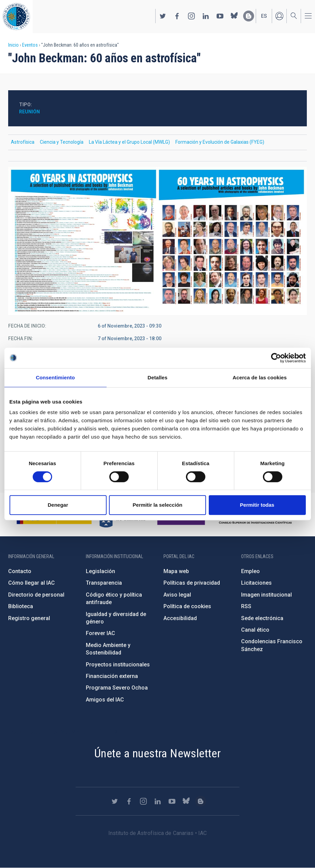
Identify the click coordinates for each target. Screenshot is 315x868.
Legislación (100, 571)
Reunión (29, 112)
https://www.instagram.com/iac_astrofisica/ (191, 16)
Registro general (29, 618)
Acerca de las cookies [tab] (260, 377)
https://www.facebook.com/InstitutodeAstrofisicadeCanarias (177, 16)
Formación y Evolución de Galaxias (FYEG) (220, 142)
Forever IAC (100, 633)
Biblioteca (21, 606)
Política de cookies (187, 606)
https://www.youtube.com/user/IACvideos (220, 16)
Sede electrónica (262, 618)
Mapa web (176, 571)
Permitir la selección (158, 505)
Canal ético (255, 630)
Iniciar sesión (279, 16)
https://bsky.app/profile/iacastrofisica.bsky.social (234, 16)
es (264, 16)
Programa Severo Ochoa (117, 688)
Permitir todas (257, 505)
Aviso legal (177, 595)
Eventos (30, 45)
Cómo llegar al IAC (31, 583)
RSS (246, 606)
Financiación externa (112, 676)
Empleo (250, 571)
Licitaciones (256, 583)
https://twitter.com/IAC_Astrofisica (163, 16)
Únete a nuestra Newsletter (157, 753)
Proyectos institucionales (118, 665)
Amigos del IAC (105, 700)
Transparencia (104, 583)
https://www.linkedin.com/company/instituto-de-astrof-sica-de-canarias (206, 16)
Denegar (58, 505)
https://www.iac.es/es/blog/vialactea (249, 16)
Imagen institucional (266, 595)
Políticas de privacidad (192, 583)
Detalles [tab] (157, 377)
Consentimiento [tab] (55, 377)
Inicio (13, 45)
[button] (157, 241)
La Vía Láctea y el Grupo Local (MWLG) (129, 142)
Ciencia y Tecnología (62, 142)
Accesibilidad (180, 618)
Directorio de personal (36, 595)
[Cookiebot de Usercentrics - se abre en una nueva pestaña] (276, 358)
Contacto (20, 571)
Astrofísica (23, 142)
